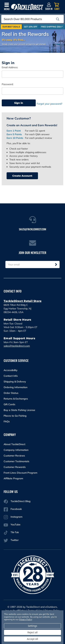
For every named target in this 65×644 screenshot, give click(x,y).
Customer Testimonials (16, 461)
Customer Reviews (14, 456)
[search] (58, 19)
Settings (32, 626)
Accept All (33, 639)
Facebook (13, 509)
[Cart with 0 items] (57, 6)
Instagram (13, 517)
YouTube (12, 525)
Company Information (16, 450)
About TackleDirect (14, 444)
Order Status (11, 393)
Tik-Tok (11, 533)
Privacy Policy (25, 619)
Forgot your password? (49, 104)
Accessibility (11, 370)
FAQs (7, 421)
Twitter (11, 540)
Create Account (22, 176)
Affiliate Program (13, 478)
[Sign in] (49, 7)
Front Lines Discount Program (20, 473)
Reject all (32, 632)
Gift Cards (9, 404)
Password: (8, 84)
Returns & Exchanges (16, 399)
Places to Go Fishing (15, 416)
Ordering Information (16, 387)
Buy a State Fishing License (19, 410)
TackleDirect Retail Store (23, 301)
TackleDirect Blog (17, 502)
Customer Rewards (15, 467)
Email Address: (10, 67)
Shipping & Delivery (15, 382)
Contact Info (11, 376)
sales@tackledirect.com (17, 346)
